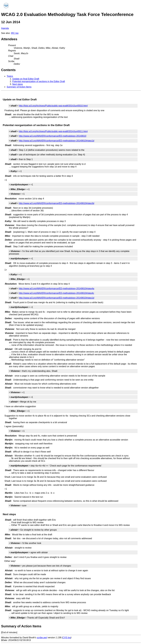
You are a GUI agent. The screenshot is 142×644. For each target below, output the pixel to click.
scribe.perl (42, 638)
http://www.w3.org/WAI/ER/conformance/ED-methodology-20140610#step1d (57, 141)
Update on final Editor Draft (26, 79)
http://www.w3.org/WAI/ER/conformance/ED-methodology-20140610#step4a (57, 289)
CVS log (67, 638)
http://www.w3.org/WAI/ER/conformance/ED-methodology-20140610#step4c (56, 293)
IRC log (15, 33)
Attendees (9, 39)
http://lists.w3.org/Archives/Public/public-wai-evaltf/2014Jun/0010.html (53, 106)
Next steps (18, 84)
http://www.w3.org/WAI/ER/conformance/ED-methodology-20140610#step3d (57, 203)
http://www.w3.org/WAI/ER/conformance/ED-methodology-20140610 (53, 136)
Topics (10, 76)
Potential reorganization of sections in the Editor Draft (39, 81)
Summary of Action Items (19, 87)
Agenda (5, 28)
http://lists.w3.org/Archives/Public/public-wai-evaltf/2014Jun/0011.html (53, 131)
